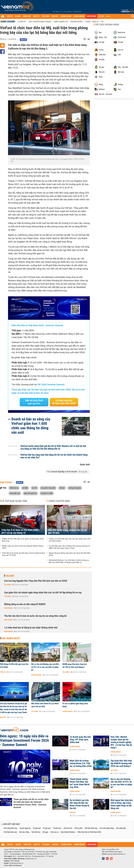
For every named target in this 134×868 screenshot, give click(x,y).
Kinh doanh (8, 22)
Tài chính (8, 585)
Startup (22, 22)
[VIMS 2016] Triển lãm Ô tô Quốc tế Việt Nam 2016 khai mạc (23, 540)
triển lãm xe (14, 488)
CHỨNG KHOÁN (66, 16)
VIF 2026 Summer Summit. (51, 385)
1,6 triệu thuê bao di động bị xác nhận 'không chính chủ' (31, 628)
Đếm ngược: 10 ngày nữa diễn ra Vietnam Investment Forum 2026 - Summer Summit (24, 740)
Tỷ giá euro (57, 828)
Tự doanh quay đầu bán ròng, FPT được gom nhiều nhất (80, 740)
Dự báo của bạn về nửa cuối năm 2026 (64, 402)
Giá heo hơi (68, 828)
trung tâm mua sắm (48, 488)
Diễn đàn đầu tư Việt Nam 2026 (89, 832)
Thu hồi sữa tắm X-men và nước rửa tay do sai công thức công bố (35, 616)
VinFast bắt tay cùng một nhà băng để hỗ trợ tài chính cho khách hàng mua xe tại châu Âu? (54, 456)
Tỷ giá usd (37, 828)
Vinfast (62, 488)
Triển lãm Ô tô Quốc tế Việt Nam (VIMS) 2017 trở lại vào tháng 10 (20, 531)
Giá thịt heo (36, 832)
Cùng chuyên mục (59, 501)
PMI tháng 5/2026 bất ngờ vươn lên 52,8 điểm (14, 666)
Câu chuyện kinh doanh (40, 22)
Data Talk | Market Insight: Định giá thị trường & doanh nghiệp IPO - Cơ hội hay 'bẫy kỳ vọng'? (121, 742)
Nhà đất (3, 717)
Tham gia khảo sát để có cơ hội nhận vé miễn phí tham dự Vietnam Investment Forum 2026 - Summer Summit (31, 803)
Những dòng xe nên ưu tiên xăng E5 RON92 (25, 604)
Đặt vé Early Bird (34, 402)
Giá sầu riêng (24, 832)
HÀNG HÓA (27, 16)
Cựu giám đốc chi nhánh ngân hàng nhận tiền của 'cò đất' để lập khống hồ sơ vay (43, 593)
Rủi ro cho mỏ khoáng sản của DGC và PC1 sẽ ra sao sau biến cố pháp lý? (45, 667)
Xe (102, 22)
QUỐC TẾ (36, 16)
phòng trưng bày (75, 488)
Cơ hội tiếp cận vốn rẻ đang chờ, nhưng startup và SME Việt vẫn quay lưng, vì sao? (69, 547)
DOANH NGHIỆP (79, 16)
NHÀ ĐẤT (55, 16)
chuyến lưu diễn (47, 493)
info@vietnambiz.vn (16, 863)
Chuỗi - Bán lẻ (92, 22)
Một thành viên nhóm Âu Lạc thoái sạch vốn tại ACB (45, 705)
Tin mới (10, 576)
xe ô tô (34, 488)
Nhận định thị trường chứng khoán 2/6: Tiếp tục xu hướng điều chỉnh (81, 763)
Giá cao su (55, 832)
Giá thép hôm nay (10, 832)
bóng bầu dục (15, 493)
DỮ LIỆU (101, 16)
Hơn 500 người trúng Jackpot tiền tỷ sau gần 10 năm (67, 531)
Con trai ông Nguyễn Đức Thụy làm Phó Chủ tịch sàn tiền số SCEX (36, 581)
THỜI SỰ (10, 16)
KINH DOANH (92, 16)
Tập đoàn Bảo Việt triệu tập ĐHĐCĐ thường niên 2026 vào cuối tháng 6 (121, 763)
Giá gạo (45, 832)
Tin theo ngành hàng (107, 25)
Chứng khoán (67, 711)
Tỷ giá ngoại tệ (25, 828)
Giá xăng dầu (121, 828)
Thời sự (3, 672)
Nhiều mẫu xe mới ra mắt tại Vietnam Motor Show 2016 (23, 547)
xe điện (25, 488)
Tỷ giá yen (47, 828)
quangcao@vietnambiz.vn (116, 854)
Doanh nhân (77, 22)
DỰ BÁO (18, 16)
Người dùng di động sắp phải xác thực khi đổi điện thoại (70, 554)
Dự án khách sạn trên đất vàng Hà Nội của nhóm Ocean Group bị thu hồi (79, 804)
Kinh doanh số (61, 22)
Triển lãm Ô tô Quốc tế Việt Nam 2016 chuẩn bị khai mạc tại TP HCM (23, 554)
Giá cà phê (78, 828)
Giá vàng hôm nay (11, 828)
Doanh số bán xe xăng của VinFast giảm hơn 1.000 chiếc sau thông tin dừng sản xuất (31, 426)
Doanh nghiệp (36, 675)
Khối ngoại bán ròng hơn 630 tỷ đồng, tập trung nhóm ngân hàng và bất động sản (122, 804)
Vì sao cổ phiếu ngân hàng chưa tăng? (75, 705)
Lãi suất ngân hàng (107, 828)
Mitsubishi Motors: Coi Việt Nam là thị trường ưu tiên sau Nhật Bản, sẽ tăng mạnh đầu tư (69, 561)
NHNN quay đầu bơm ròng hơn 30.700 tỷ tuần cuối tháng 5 (75, 666)
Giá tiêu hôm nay (91, 828)
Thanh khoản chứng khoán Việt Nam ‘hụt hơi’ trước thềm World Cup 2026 (80, 783)
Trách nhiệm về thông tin (13, 865)
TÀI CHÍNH (45, 16)
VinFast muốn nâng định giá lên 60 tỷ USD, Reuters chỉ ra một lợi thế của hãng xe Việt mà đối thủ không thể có (53, 448)
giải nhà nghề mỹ (30, 493)
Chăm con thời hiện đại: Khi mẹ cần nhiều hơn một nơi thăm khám (70, 540)
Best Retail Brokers (68, 832)
